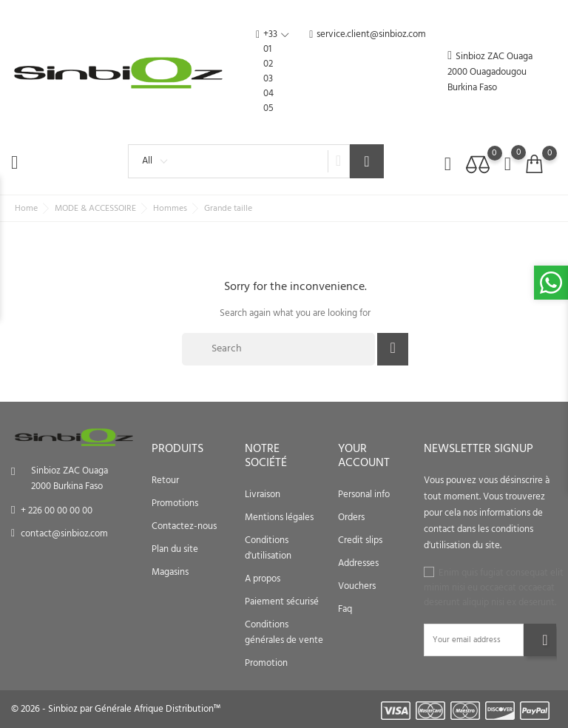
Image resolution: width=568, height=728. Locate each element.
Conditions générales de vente (284, 633)
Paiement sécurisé (282, 602)
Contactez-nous (184, 526)
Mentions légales (279, 518)
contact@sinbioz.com (64, 534)
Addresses (358, 563)
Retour (165, 481)
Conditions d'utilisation (268, 548)
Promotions (175, 503)
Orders (351, 518)
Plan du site (175, 549)
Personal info (364, 495)
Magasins (170, 572)
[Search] (278, 349)
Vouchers (357, 586)
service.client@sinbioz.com (368, 72)
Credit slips (360, 540)
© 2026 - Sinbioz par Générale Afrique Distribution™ (116, 709)
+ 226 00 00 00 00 (57, 511)
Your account (364, 456)
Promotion (266, 663)
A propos (263, 579)
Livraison (263, 495)
